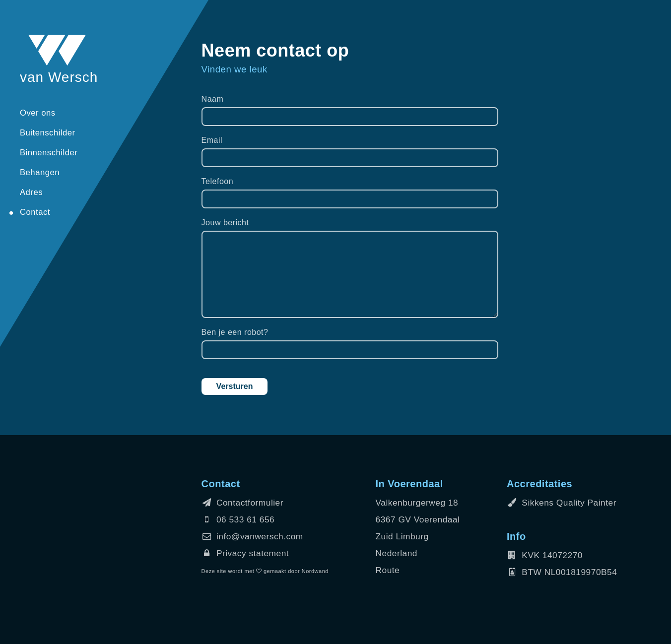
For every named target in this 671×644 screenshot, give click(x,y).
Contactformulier (242, 503)
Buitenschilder (48, 133)
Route (388, 570)
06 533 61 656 (238, 519)
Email (212, 140)
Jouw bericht (225, 223)
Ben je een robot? (235, 332)
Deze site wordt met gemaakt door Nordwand (265, 571)
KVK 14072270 (545, 555)
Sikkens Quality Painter (562, 503)
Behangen (40, 172)
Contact (35, 212)
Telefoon (218, 181)
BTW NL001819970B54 (562, 572)
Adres (31, 192)
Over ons (38, 113)
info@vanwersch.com (252, 536)
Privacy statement (245, 553)
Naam (213, 99)
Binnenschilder (49, 153)
